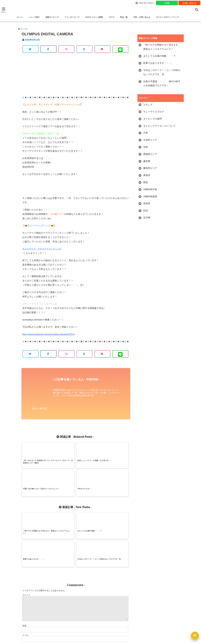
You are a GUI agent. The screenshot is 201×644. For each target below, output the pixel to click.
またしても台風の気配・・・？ (159, 58)
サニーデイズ (39, 411)
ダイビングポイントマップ (167, 17)
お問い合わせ (189, 3)
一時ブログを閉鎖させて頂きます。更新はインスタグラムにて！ (162, 49)
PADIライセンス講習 (94, 17)
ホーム (20, 17)
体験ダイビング (52, 17)
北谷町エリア (150, 142)
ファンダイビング (72, 17)
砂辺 (146, 212)
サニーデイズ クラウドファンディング (43, 251)
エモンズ (148, 106)
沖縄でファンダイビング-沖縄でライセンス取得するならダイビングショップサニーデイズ (105, 627)
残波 (146, 184)
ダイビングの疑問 (152, 121)
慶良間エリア (150, 170)
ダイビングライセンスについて (159, 128)
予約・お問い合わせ (142, 17)
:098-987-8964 (145, 3)
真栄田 (147, 205)
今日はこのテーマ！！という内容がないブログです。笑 (162, 74)
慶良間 (147, 163)
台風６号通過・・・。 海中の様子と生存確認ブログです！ (162, 85)
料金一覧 (124, 17)
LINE (167, 3)
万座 (146, 135)
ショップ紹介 (34, 17)
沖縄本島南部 (150, 198)
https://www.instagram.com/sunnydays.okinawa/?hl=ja (50, 336)
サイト (25, 592)
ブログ (111, 17)
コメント (26, 542)
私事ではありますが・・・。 (158, 65)
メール (25, 582)
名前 (24, 573)
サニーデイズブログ (154, 113)
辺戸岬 (147, 219)
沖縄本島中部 (150, 191)
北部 (146, 149)
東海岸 (147, 177)
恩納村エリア (150, 156)
